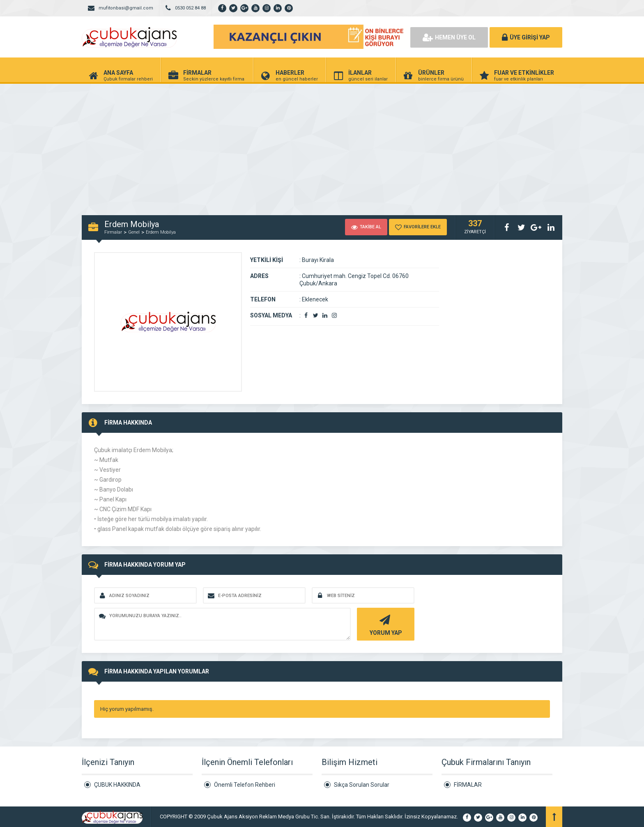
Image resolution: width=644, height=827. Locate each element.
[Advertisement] (322, 145)
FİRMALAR (468, 785)
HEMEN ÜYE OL (449, 37)
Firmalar (113, 232)
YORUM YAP (385, 624)
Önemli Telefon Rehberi (245, 785)
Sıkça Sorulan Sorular (362, 785)
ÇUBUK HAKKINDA (117, 785)
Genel (134, 232)
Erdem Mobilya (161, 232)
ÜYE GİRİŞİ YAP (526, 37)
